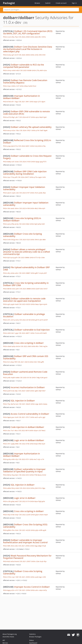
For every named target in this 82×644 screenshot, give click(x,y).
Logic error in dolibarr (25, 498)
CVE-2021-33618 (23, 362)
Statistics (32, 634)
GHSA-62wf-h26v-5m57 (39, 289)
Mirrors (5, 643)
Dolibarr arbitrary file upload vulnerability (31, 127)
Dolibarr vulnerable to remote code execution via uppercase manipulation (24, 300)
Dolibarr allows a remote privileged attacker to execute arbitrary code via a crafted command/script (26, 252)
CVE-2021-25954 (25, 590)
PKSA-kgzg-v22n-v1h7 (11, 590)
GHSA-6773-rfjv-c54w (37, 258)
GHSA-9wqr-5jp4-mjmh (39, 304)
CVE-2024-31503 (25, 162)
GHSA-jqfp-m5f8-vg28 (38, 530)
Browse (37, 3)
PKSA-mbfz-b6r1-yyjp (11, 333)
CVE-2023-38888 (25, 289)
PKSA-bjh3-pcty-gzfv (10, 258)
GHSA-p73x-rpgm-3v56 (38, 177)
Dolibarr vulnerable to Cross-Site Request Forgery (27, 157)
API (4, 640)
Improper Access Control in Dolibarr (32, 587)
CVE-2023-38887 (25, 273)
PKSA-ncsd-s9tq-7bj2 (11, 37)
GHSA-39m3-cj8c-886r (38, 240)
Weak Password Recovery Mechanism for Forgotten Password (27, 557)
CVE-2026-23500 (24, 37)
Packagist (9, 3)
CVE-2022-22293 (25, 515)
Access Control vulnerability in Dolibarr (30, 414)
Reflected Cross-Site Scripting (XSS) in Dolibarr (27, 141)
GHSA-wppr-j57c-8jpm (37, 102)
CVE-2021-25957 (25, 561)
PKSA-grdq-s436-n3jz (11, 459)
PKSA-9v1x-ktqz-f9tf (10, 362)
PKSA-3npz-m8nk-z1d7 (11, 86)
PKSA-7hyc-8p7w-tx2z (11, 404)
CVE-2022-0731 (24, 459)
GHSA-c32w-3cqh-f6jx (39, 561)
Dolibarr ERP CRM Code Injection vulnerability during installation (25, 173)
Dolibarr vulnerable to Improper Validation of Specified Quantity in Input (24, 470)
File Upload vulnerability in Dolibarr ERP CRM (26, 269)
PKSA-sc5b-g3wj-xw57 (11, 501)
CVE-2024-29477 (23, 177)
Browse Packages (35, 637)
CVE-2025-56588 (26, 70)
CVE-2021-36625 (25, 404)
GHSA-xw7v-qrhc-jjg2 (38, 417)
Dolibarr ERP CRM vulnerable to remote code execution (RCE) (26, 113)
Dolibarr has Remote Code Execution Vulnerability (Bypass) (25, 81)
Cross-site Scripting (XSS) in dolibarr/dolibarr (22, 219)
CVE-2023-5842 (24, 224)
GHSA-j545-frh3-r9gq (38, 488)
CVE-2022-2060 (26, 346)
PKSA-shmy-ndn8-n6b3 (11, 70)
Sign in (74, 3)
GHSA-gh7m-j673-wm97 (39, 320)
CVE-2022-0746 (24, 444)
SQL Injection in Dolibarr (23, 401)
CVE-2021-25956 (24, 546)
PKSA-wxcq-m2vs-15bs (11, 130)
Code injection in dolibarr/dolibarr (27, 427)
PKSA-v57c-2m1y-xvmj (11, 320)
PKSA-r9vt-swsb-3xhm (11, 208)
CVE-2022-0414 (24, 475)
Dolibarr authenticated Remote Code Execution (25, 373)
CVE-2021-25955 (24, 577)
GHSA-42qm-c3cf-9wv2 (37, 430)
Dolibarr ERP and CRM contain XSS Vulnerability (26, 357)
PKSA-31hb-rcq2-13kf (11, 577)
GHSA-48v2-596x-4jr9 (38, 208)
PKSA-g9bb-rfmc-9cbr (11, 530)
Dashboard (33, 643)
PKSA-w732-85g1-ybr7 (11, 117)
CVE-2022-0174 (24, 501)
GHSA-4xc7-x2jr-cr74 (37, 459)
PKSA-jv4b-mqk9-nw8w (11, 378)
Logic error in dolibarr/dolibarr (29, 440)
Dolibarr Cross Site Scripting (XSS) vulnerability (25, 526)
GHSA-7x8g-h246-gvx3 (40, 378)
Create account (61, 3)
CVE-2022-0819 (24, 430)
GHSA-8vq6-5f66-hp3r (38, 444)
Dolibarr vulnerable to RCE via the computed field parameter (23, 66)
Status (31, 640)
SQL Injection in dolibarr (23, 485)
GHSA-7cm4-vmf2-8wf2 (39, 333)
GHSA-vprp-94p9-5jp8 (39, 117)
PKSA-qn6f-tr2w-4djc (10, 391)
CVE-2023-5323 (25, 240)
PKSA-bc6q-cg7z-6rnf (11, 55)
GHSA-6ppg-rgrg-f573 (39, 162)
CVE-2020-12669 (24, 391)
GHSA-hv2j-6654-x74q (38, 146)
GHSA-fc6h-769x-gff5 (37, 362)
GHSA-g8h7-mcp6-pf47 (39, 273)
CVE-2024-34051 (24, 146)
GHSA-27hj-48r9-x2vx (39, 70)
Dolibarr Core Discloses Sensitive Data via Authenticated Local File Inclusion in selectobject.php (28, 49)
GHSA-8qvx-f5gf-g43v (37, 501)
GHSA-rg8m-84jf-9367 (38, 391)
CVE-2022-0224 (25, 488)
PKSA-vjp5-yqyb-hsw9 (11, 304)
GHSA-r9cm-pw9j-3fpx (38, 193)
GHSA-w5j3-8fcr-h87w (38, 37)
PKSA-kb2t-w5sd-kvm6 (11, 561)
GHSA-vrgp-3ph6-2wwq (39, 404)
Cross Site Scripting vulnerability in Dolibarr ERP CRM (26, 284)
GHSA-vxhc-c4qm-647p (39, 590)
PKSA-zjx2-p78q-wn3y (11, 224)
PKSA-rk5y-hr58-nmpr (11, 515)
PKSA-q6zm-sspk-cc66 (11, 193)
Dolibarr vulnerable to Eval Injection (32, 330)
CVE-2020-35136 (26, 378)
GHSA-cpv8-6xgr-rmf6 (38, 577)
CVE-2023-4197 (24, 193)
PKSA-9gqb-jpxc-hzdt (11, 417)
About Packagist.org (10, 634)
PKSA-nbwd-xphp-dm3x (12, 346)
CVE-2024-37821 (25, 130)
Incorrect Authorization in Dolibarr (28, 387)
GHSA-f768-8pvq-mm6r (38, 475)
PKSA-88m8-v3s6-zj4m (11, 289)
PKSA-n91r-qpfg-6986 (11, 444)
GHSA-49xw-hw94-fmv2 (28, 86)
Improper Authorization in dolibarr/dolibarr (21, 97)
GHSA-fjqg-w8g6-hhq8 (38, 546)
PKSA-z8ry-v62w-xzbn (11, 273)
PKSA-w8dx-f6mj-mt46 (11, 488)
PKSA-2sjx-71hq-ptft (10, 177)
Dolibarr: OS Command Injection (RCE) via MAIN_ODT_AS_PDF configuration (28, 32)
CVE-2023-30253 (25, 304)
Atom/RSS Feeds (8, 637)
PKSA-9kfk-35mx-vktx (10, 546)
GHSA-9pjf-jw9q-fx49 (37, 224)
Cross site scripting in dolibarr (29, 343)
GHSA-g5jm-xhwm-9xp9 (39, 515)
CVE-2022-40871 (24, 333)
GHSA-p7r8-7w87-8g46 (39, 130)
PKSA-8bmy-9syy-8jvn (11, 475)
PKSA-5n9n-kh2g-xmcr (11, 240)
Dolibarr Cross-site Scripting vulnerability (22, 235)
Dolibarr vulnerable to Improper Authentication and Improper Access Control (25, 541)
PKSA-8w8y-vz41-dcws (11, 162)
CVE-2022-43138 (25, 320)
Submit (48, 3)
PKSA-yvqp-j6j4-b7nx (10, 146)
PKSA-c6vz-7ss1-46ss (10, 430)
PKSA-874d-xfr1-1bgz (11, 102)
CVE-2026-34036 (24, 55)
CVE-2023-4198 (24, 208)
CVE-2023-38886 (24, 258)
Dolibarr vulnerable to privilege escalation (24, 315)
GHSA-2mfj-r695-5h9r (38, 55)
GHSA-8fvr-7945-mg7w (39, 346)
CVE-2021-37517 (24, 417)
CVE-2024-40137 (25, 117)
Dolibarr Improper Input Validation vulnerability (24, 188)
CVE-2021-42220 (25, 530)
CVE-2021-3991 (24, 102)
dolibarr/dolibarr (19, 18)
